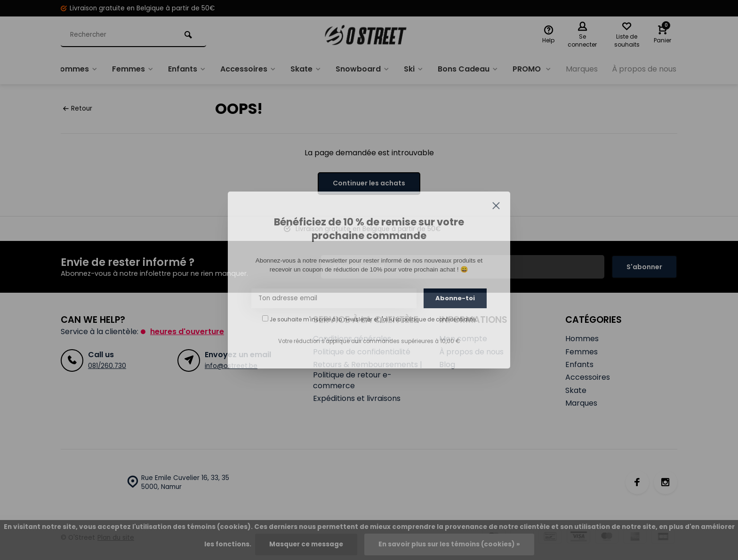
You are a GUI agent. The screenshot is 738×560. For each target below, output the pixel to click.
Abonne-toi (455, 298)
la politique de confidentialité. (436, 320)
